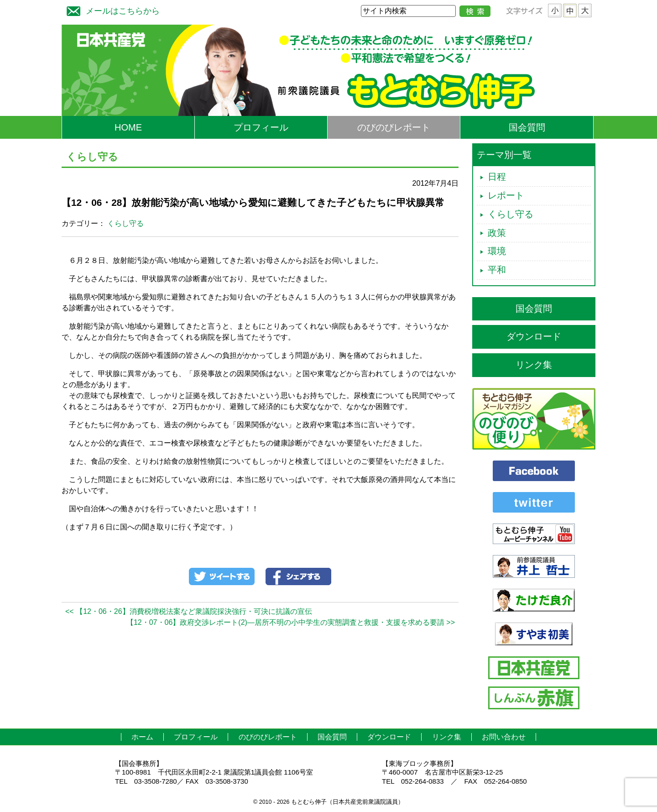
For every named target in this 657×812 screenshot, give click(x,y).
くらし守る (125, 223)
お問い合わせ (504, 737)
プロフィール (261, 127)
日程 (497, 177)
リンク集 (534, 365)
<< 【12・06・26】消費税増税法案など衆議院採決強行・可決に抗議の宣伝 (189, 611)
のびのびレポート (394, 127)
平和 (497, 270)
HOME (128, 127)
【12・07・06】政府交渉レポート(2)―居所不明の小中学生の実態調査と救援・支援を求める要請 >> (291, 622)
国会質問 (527, 127)
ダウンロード (534, 336)
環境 (497, 251)
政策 (497, 233)
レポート (506, 195)
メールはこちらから (111, 10)
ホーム (142, 737)
